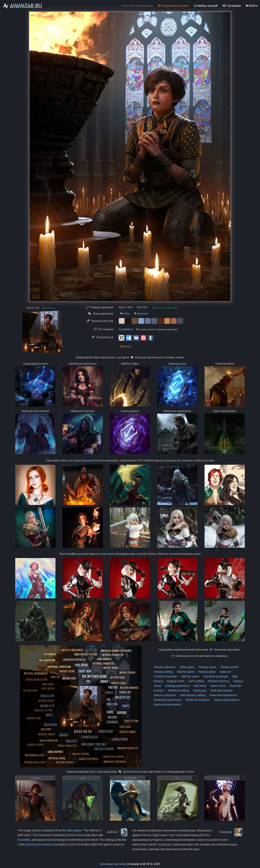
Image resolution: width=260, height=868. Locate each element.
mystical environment (40, 844)
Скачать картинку (165, 308)
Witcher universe (218, 681)
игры (111, 554)
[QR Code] (121, 338)
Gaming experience (177, 686)
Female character (165, 667)
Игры (125, 314)
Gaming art (199, 690)
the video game (72, 830)
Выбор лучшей (206, 6)
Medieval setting (178, 690)
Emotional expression (168, 700)
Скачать (49, 308)
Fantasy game (207, 672)
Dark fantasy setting (192, 695)
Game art (225, 672)
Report (126, 346)
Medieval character (197, 700)
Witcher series (190, 676)
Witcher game (185, 672)
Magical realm (175, 681)
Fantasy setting (163, 672)
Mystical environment (167, 704)
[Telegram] (129, 338)
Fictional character (166, 676)
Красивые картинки (113, 864)
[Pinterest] (143, 338)
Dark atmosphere (221, 690)
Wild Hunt (199, 686)
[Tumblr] (151, 338)
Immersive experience (223, 695)
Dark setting (196, 681)
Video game (187, 667)
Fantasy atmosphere (226, 700)
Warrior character (165, 695)
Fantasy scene (207, 667)
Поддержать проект (174, 6)
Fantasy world (229, 667)
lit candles (24, 840)
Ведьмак (141, 314)
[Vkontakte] (136, 338)
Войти (252, 6)
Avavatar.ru (126, 329)
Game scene (217, 686)
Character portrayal (215, 676)
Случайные (232, 6)
